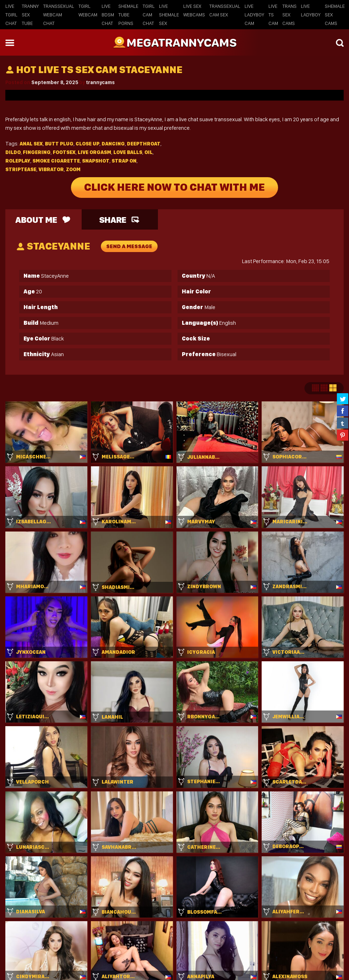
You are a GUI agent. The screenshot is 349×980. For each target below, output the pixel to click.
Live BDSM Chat (108, 15)
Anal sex (31, 144)
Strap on (124, 161)
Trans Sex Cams (289, 15)
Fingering (37, 152)
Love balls (128, 152)
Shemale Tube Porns (128, 15)
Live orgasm (94, 152)
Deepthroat (144, 144)
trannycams (100, 82)
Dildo (13, 152)
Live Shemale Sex (169, 15)
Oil (148, 152)
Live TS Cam (273, 15)
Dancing (113, 144)
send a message (129, 246)
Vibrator (51, 169)
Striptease (21, 169)
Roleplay (18, 161)
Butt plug (59, 144)
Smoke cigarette (56, 161)
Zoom (73, 169)
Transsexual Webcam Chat (59, 15)
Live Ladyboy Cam (254, 15)
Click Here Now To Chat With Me (174, 188)
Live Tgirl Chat (11, 15)
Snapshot (96, 161)
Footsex (64, 152)
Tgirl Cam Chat (149, 15)
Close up (88, 144)
